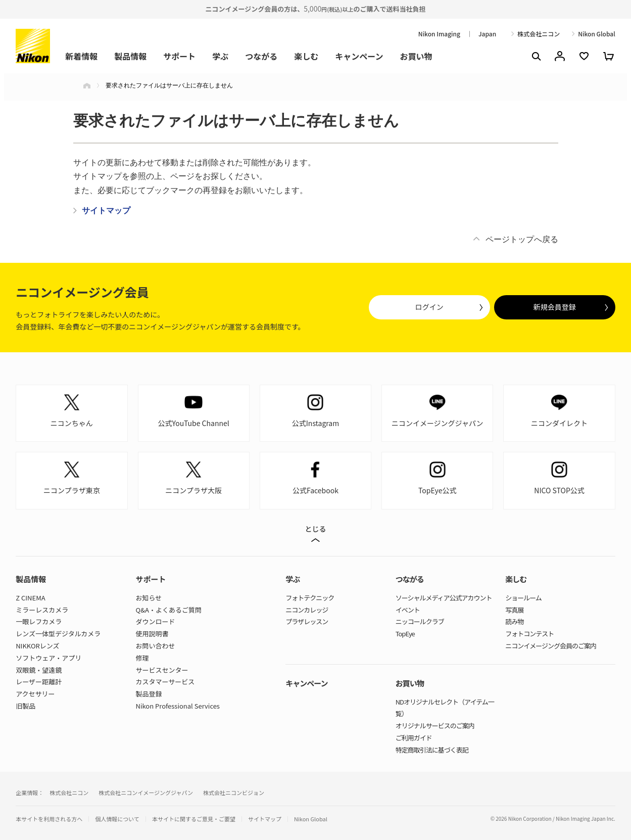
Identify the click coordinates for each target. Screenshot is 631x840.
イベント (408, 610)
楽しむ (306, 56)
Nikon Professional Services (178, 706)
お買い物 (416, 56)
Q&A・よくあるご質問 (169, 610)
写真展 (514, 610)
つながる (261, 56)
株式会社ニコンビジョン (234, 792)
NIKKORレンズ (37, 646)
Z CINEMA (30, 598)
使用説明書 (152, 634)
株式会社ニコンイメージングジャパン (146, 792)
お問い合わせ (156, 646)
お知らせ (149, 598)
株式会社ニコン (539, 34)
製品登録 (149, 694)
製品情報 (130, 56)
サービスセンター (162, 670)
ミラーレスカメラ (42, 610)
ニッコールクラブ (420, 621)
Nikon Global (597, 34)
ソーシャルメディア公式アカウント (444, 598)
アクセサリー (35, 694)
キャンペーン (359, 56)
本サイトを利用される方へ (49, 819)
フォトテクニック (310, 598)
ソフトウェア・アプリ (48, 658)
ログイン (429, 307)
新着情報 (81, 56)
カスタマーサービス (165, 682)
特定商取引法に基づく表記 (432, 750)
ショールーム (523, 598)
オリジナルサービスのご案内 (435, 726)
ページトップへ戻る (522, 239)
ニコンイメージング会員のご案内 (551, 646)
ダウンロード (156, 621)
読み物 (514, 621)
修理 (142, 658)
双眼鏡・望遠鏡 (39, 670)
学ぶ (220, 56)
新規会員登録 (555, 307)
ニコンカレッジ (307, 610)
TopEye (405, 634)
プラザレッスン (307, 621)
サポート (179, 56)
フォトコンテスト (529, 634)
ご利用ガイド (414, 738)
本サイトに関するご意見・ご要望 (194, 819)
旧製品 (26, 706)
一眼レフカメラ (39, 621)
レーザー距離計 (39, 682)
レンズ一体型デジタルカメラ (58, 634)
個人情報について (117, 819)
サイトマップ (265, 819)
